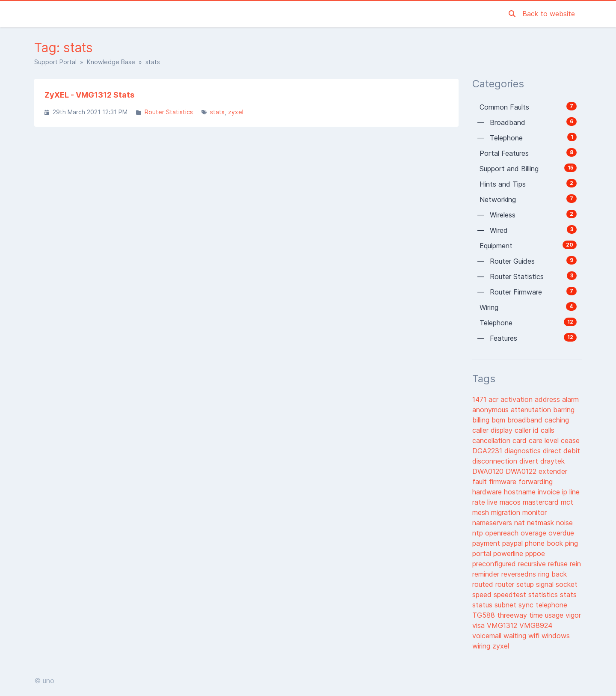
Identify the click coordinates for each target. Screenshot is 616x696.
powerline (509, 553)
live (493, 502)
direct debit (561, 451)
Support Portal (55, 62)
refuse (559, 564)
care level (545, 440)
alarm (570, 399)
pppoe (535, 553)
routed (484, 584)
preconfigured (495, 564)
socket (567, 584)
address (548, 399)
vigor (573, 615)
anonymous (492, 410)
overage (535, 533)
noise (564, 523)
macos (511, 502)
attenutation (532, 410)
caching (557, 420)
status (483, 605)
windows (556, 636)
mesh (482, 512)
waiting (516, 636)
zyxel (236, 112)
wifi (535, 636)
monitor (535, 512)
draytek (552, 461)
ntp (479, 533)
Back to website (549, 14)
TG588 (485, 615)
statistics (544, 595)
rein (575, 564)
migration (507, 512)
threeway (513, 615)
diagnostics (524, 451)
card (521, 440)
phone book (545, 543)
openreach (503, 533)
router (506, 584)
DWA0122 (522, 471)
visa (480, 625)
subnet (506, 605)
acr (495, 399)
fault (481, 482)
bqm (499, 420)
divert (530, 461)
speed (483, 595)
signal (546, 584)
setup (526, 584)
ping (572, 543)
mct (567, 502)
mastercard (542, 502)
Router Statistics (169, 112)
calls (548, 430)
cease (570, 440)
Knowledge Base (111, 62)
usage (555, 615)
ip (566, 492)
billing (482, 420)
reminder (487, 574)
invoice (550, 492)
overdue (561, 533)
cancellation (492, 440)
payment (487, 543)
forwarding (536, 482)
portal (483, 553)
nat (521, 523)
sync (527, 605)
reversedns (520, 574)
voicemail (488, 636)
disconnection (496, 461)
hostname (521, 492)
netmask (542, 523)
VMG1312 (503, 625)
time (537, 615)
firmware (504, 482)
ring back (552, 574)
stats (217, 112)
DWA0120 (489, 471)
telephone (551, 605)
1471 (480, 399)
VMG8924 (536, 625)
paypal (514, 543)
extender (553, 471)
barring (564, 410)
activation (518, 399)
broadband (526, 420)
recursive (533, 564)
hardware (488, 492)
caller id (528, 430)
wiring (482, 646)
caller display (493, 430)
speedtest (511, 595)
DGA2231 (488, 451)
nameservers (493, 523)
